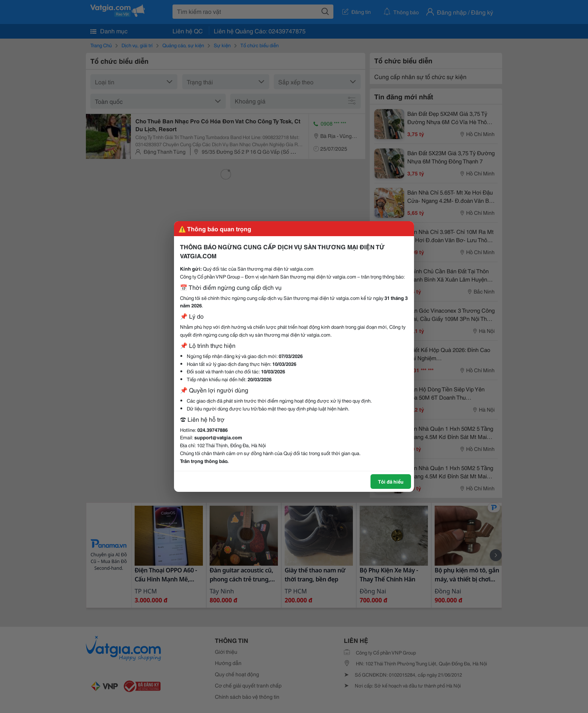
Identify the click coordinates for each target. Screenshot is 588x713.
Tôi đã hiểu (391, 481)
